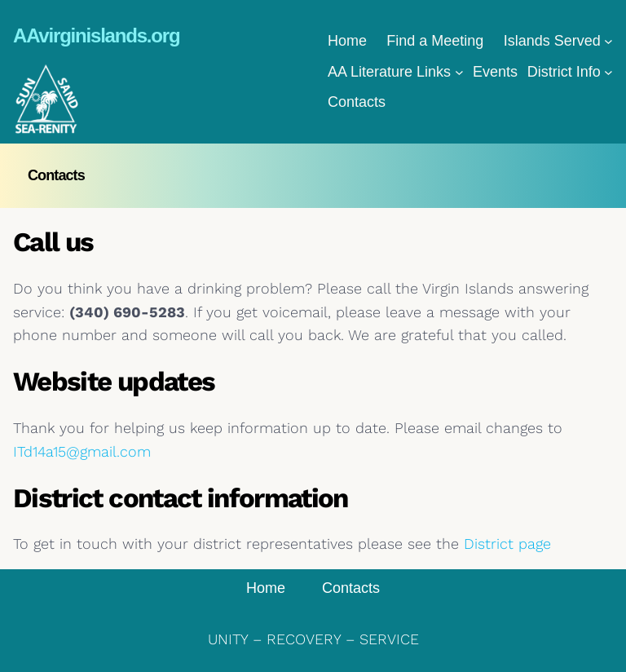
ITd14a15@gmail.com (82, 451)
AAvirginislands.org (96, 35)
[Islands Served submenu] (608, 41)
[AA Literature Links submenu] (459, 72)
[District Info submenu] (608, 72)
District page (507, 544)
